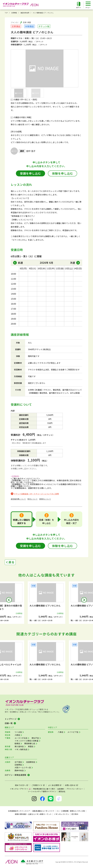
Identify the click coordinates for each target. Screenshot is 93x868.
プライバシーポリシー (75, 789)
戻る (11, 562)
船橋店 (17, 743)
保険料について (45, 499)
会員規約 (61, 789)
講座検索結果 (25, 13)
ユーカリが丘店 (21, 738)
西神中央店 (19, 770)
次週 (73, 263)
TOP (6, 13)
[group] (46, 603)
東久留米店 (19, 746)
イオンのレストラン (62, 814)
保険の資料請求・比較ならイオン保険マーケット (33, 814)
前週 (20, 263)
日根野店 (14, 13)
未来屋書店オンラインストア (19, 811)
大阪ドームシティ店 (23, 767)
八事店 (60, 732)
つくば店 (18, 732)
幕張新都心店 (30, 743)
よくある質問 (54, 785)
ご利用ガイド (37, 785)
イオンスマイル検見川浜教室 (26, 741)
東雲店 (31, 746)
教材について (33, 499)
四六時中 (75, 814)
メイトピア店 (73, 732)
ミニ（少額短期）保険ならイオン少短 (71, 811)
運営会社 (62, 791)
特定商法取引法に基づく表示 (44, 789)
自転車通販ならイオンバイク (43, 811)
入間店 (17, 735)
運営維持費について (18, 499)
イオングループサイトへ (19, 789)
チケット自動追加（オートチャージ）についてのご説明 (36, 494)
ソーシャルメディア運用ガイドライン (42, 791)
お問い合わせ (70, 785)
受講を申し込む (30, 173)
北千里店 (18, 762)
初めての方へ (20, 785)
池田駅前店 (31, 762)
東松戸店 (35, 738)
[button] (9, 600)
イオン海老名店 (21, 749)
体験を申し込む (63, 173)
